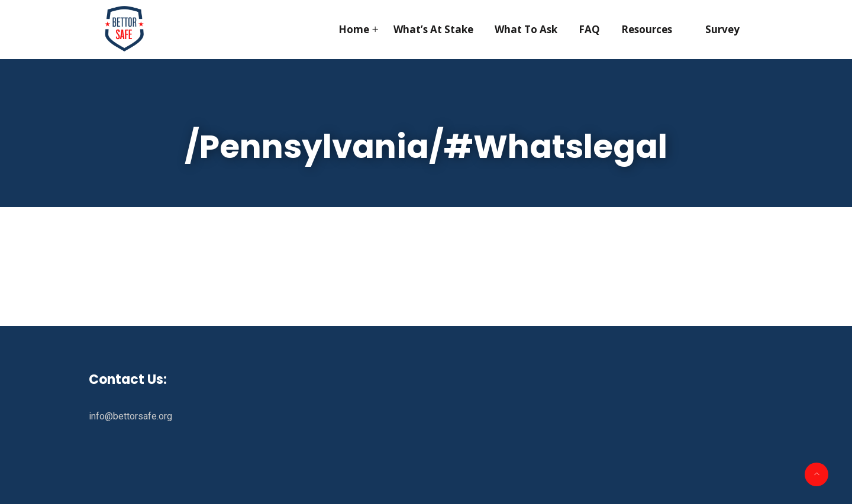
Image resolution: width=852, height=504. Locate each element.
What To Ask (526, 29)
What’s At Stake (433, 29)
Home (354, 29)
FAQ (589, 29)
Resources (647, 29)
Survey (722, 29)
